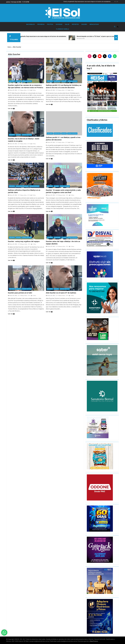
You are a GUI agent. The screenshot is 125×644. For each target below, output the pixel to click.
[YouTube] (100, 56)
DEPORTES (75, 24)
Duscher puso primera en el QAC (20, 293)
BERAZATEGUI (94, 24)
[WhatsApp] (115, 56)
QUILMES (84, 24)
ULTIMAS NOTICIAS (27, 81)
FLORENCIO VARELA (62, 29)
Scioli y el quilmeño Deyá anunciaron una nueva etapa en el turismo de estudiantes (87, 2)
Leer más (11, 108)
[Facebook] (110, 56)
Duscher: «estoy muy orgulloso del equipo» (24, 241)
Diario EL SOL (13, 90)
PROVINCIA (41, 24)
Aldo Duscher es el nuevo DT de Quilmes (61, 293)
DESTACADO (57, 81)
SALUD (67, 24)
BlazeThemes (94, 641)
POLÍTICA (50, 24)
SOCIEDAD (59, 24)
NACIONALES (30, 24)
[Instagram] (90, 56)
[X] (105, 56)
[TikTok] (95, 56)
